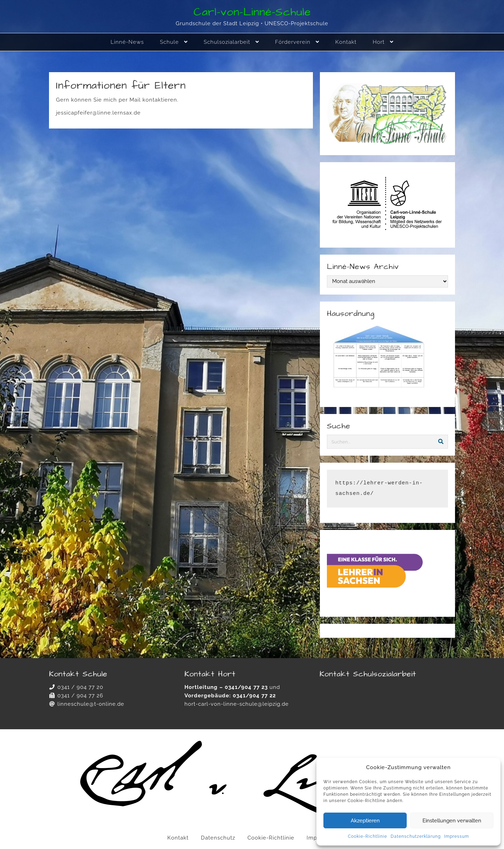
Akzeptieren (365, 821)
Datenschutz (218, 838)
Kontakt (178, 838)
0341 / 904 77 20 (80, 687)
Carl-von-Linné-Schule (252, 12)
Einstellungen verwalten (452, 821)
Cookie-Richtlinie (367, 836)
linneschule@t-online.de (91, 704)
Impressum (457, 836)
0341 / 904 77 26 (80, 696)
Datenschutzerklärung (416, 836)
